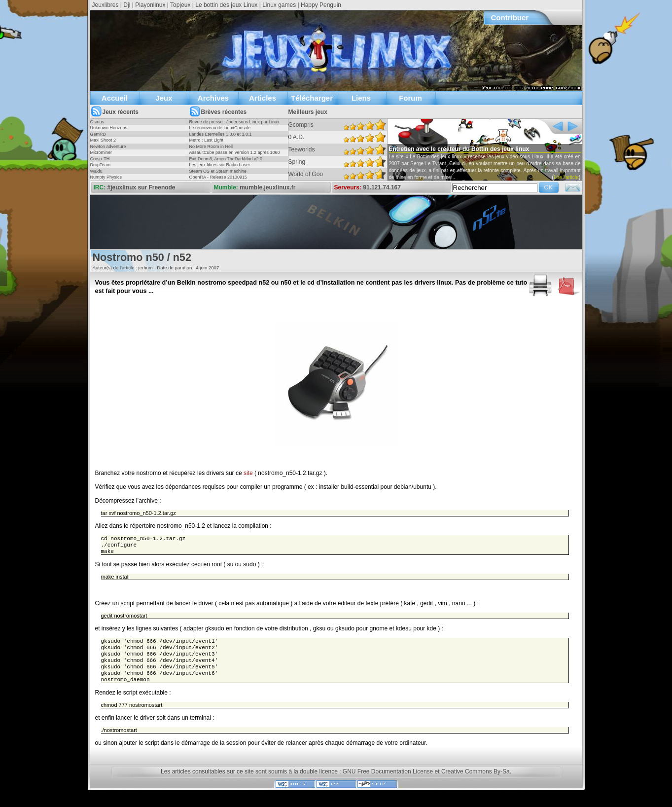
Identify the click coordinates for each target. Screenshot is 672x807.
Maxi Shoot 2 (103, 140)
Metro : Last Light (207, 140)
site (248, 473)
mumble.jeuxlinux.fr (267, 187)
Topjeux (180, 5)
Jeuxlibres (106, 5)
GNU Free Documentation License (388, 781)
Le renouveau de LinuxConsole (220, 128)
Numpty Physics (106, 177)
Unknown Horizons (109, 128)
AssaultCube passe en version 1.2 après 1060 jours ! (235, 155)
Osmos (97, 122)
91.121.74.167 (382, 187)
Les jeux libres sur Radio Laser (220, 165)
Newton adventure (108, 147)
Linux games (279, 5)
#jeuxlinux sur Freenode (141, 187)
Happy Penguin (321, 5)
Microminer (101, 152)
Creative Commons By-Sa (476, 781)
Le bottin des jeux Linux (226, 5)
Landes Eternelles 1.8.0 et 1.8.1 (221, 134)
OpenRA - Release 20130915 (218, 177)
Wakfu (96, 171)
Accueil (115, 98)
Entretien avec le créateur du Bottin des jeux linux (459, 149)
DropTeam (101, 165)
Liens (361, 98)
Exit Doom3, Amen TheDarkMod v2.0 (226, 159)
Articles (263, 98)
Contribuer (510, 18)
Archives (213, 98)
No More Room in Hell (211, 147)
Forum (410, 98)
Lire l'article (566, 177)
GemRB (98, 134)
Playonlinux (150, 5)
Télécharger (312, 98)
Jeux (164, 98)
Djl (127, 5)
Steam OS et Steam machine (218, 171)
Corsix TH (100, 159)
